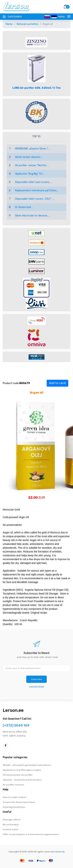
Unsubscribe (37, 687)
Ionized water (11, 829)
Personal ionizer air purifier (18, 775)
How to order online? (15, 797)
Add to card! (57, 383)
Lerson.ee (13, 710)
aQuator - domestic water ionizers (22, 780)
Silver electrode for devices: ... (33, 216)
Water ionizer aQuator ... (29, 157)
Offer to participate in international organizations (31, 834)
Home (9, 24)
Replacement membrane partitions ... (37, 190)
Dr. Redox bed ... (24, 207)
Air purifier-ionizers (13, 785)
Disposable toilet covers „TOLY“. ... (35, 199)
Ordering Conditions (14, 807)
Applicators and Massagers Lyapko (22, 770)
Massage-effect (12, 820)
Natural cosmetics (28, 24)
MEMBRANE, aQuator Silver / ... (33, 149)
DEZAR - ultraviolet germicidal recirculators (27, 765)
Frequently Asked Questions (19, 802)
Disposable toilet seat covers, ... (34, 182)
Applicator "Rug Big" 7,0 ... (30, 174)
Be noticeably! (11, 825)
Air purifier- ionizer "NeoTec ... (32, 165)
